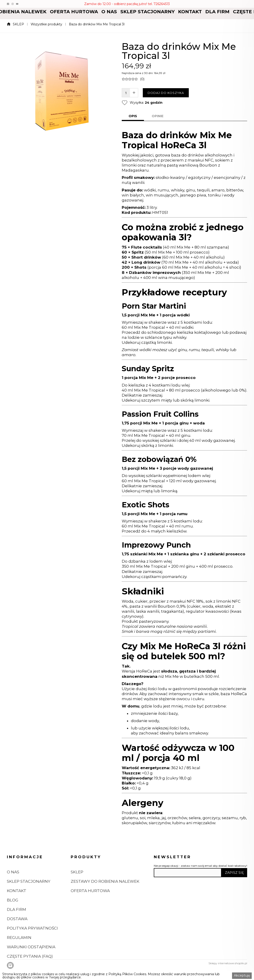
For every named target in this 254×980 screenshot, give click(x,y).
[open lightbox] (60, 356)
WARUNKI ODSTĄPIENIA (31, 964)
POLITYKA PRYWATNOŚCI (32, 946)
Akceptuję (242, 975)
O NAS (109, 12)
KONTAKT (190, 12)
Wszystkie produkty (46, 24)
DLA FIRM (217, 12)
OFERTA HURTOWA (74, 12)
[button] (74, 12)
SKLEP (18, 24)
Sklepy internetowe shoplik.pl (228, 963)
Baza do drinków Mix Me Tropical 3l (97, 24)
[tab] (133, 117)
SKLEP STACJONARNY (147, 12)
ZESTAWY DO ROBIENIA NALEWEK (105, 899)
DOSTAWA (17, 936)
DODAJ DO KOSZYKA (166, 93)
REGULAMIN (19, 955)
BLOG (13, 917)
